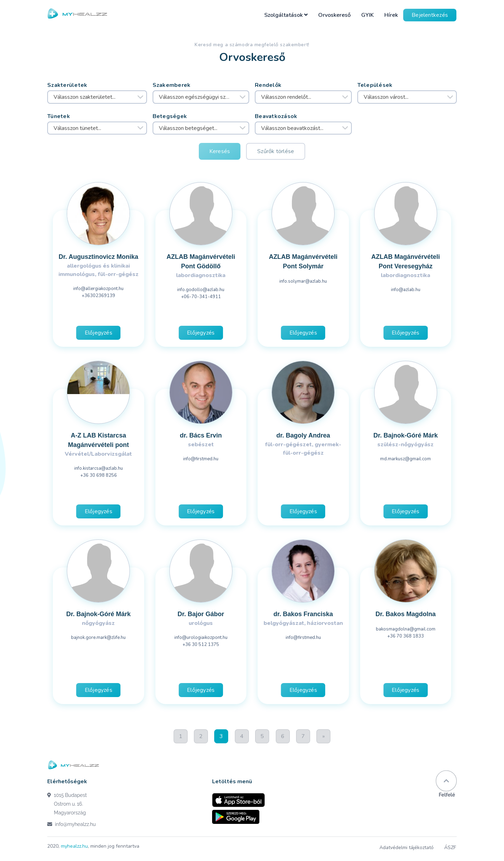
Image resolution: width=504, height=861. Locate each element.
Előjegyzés (99, 333)
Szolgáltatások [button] (286, 15)
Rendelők (268, 85)
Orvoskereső (334, 15)
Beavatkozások (276, 116)
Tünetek (59, 116)
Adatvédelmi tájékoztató (407, 848)
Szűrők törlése (276, 151)
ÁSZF (451, 848)
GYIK (367, 15)
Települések (375, 85)
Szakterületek (67, 85)
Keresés (220, 151)
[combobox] (97, 97)
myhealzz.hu (74, 846)
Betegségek (170, 116)
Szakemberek (172, 85)
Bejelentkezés (430, 15)
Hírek (391, 15)
